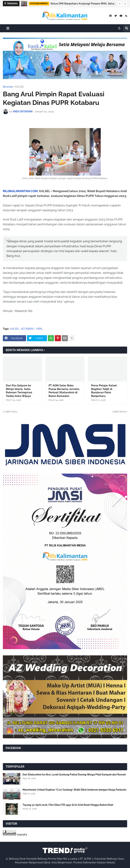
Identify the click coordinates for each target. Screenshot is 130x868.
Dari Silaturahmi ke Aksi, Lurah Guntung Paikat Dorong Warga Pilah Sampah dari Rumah (74, 775)
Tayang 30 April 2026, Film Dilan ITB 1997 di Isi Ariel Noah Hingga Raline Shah (68, 805)
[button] (120, 4)
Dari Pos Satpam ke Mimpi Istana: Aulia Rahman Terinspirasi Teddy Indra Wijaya (19, 391)
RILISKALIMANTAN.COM (20, 191)
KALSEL (20, 87)
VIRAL (39, 329)
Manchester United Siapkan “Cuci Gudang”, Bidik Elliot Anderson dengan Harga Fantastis (74, 790)
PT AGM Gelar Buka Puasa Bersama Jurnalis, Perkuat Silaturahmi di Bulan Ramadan (64, 391)
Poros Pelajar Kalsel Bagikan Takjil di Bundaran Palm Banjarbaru (104, 391)
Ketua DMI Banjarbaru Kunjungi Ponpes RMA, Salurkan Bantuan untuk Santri (83, 4)
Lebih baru (11, 412)
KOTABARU (28, 329)
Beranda (8, 87)
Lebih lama (119, 412)
